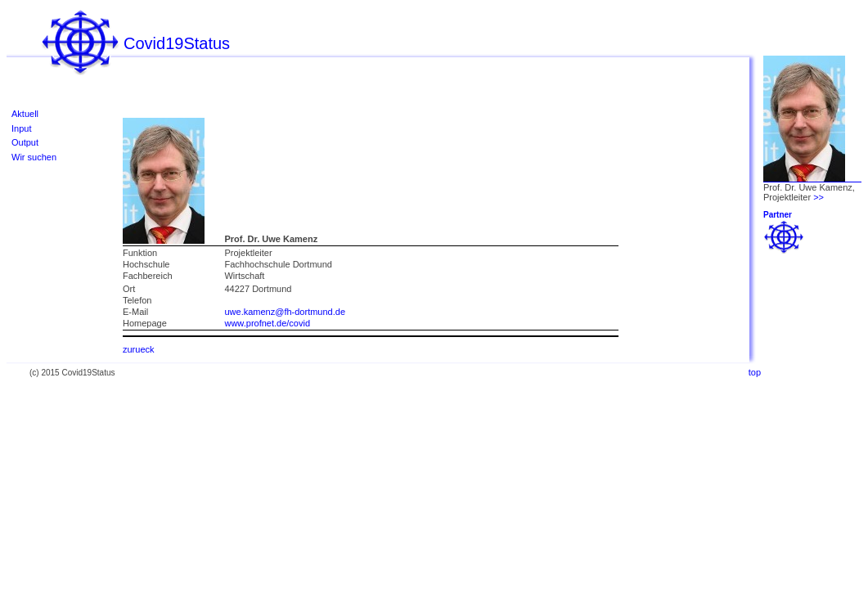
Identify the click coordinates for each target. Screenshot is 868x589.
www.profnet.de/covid (267, 323)
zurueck (139, 349)
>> (819, 197)
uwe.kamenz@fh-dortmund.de (285, 312)
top (755, 372)
